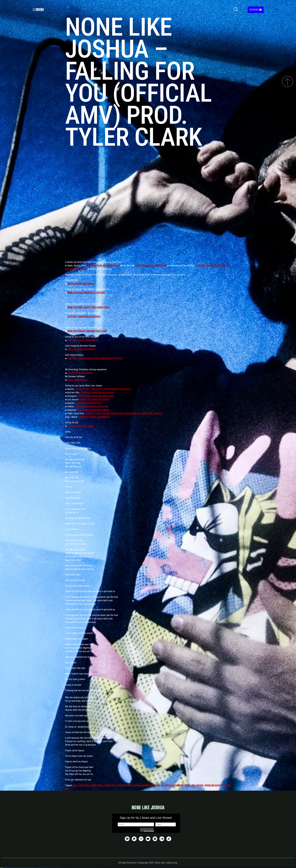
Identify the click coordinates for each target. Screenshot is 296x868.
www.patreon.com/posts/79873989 (86, 293)
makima (137, 785)
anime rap (110, 785)
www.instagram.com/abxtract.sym (87, 331)
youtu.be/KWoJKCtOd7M (80, 284)
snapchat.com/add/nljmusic (93, 410)
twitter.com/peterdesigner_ (83, 340)
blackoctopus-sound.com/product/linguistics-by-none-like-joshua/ (124, 414)
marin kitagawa (151, 785)
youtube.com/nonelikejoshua (84, 317)
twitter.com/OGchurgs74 (81, 349)
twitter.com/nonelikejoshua (92, 407)
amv (75, 785)
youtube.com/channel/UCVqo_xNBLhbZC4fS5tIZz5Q (95, 358)
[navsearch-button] (236, 10)
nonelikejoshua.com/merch (95, 417)
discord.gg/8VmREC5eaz (89, 403)
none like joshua (194, 785)
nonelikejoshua (214, 785)
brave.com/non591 (77, 380)
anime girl (84, 785)
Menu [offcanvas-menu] (38, 10)
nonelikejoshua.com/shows (151, 266)
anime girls (97, 785)
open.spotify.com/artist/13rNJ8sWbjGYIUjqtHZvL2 (103, 389)
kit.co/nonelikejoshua (80, 373)
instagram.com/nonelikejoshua (96, 396)
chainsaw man (124, 785)
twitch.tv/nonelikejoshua (94, 400)
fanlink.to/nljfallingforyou (103, 266)
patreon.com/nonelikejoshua (97, 393)
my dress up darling (172, 785)
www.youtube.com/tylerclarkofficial (89, 307)
